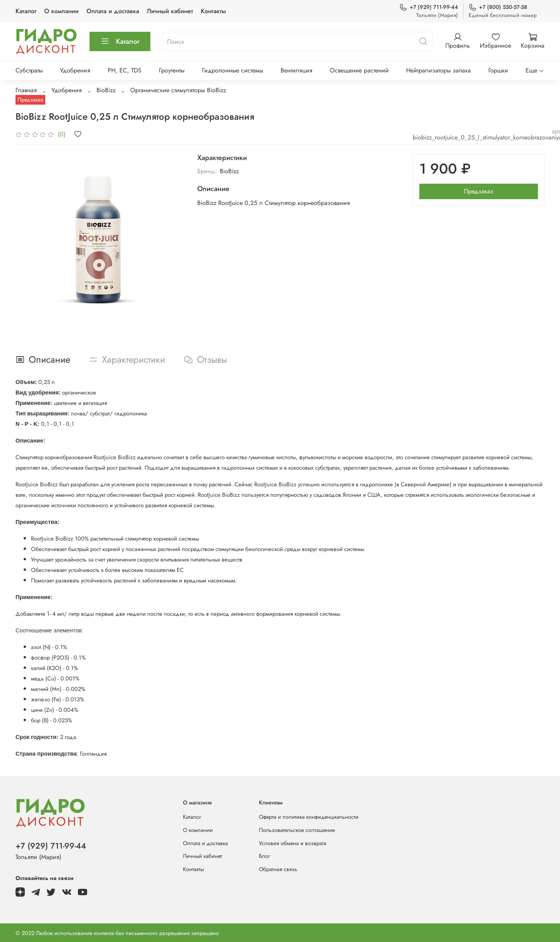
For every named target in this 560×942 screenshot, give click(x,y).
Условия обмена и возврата (293, 843)
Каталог (26, 11)
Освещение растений (359, 70)
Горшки (498, 70)
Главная (26, 90)
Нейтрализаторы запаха (439, 70)
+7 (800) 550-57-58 (498, 7)
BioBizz (106, 90)
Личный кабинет (170, 11)
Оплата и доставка (113, 11)
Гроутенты (172, 70)
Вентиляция (296, 70)
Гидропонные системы (233, 70)
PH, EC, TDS (125, 70)
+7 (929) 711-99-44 (429, 7)
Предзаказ (479, 191)
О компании (61, 11)
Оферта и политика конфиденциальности (309, 817)
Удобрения (75, 70)
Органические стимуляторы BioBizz (178, 90)
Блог (264, 856)
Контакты (213, 11)
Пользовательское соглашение (297, 830)
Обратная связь (278, 869)
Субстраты (29, 70)
